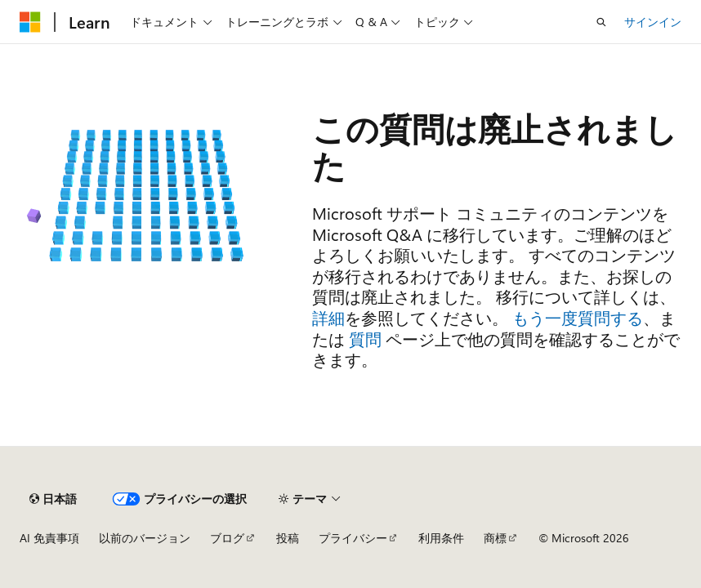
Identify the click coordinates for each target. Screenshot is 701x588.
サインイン (653, 22)
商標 (495, 538)
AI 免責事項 (49, 538)
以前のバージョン (145, 538)
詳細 (328, 317)
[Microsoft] (30, 22)
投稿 (288, 538)
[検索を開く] (601, 22)
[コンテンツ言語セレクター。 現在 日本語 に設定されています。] (53, 499)
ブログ (227, 538)
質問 (365, 339)
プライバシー (353, 538)
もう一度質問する (578, 317)
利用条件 (441, 538)
